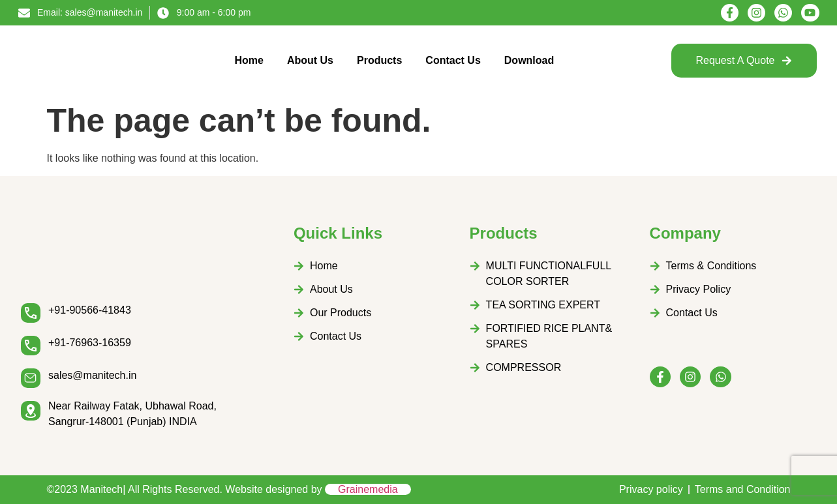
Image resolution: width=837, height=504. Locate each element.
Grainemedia (368, 489)
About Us (310, 60)
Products (379, 60)
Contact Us (453, 60)
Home (249, 60)
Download (529, 60)
